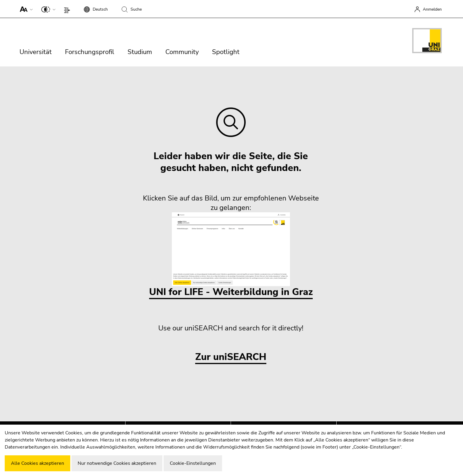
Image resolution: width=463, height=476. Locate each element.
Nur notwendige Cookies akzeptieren (117, 463)
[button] (25, 9)
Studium (140, 52)
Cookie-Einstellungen (193, 463)
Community (182, 52)
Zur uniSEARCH (231, 357)
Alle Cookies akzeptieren (38, 463)
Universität (36, 52)
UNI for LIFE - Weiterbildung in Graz (231, 255)
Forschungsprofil (90, 52)
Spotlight (226, 52)
